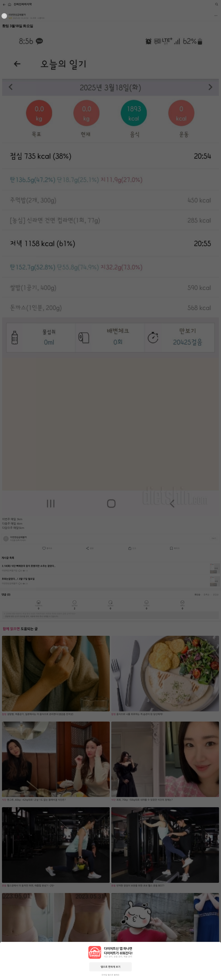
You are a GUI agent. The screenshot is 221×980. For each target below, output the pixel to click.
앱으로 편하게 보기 (110, 967)
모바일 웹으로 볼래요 (110, 975)
